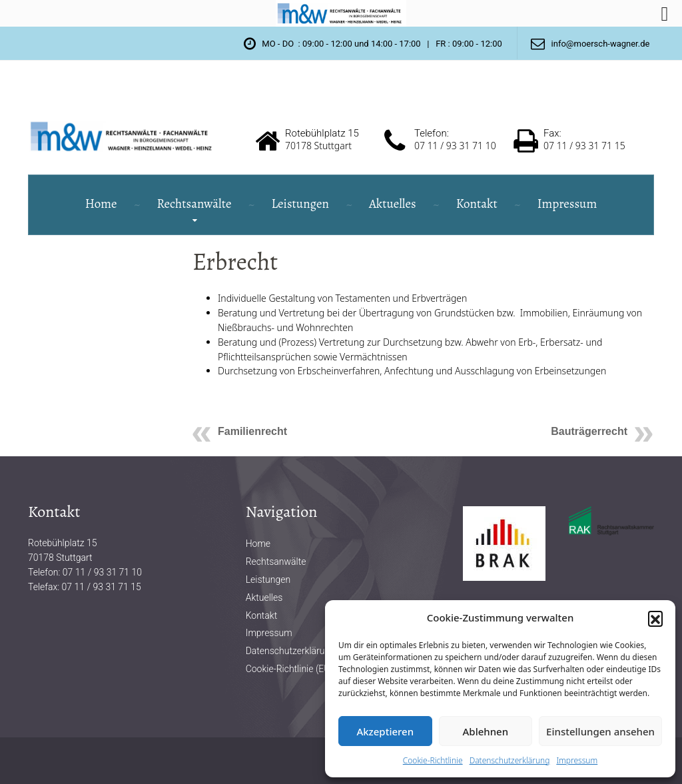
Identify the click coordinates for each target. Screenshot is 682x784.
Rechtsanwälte (194, 204)
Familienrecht (252, 431)
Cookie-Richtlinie (433, 760)
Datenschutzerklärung (510, 760)
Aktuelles (393, 204)
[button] (655, 618)
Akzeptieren (385, 731)
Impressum (577, 760)
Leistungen (300, 204)
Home (101, 204)
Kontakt (477, 204)
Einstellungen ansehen (600, 731)
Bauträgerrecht (589, 431)
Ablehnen (486, 731)
